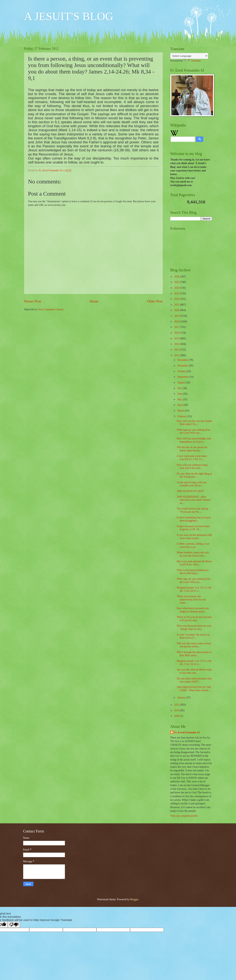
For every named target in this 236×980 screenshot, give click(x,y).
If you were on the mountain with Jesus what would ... (194, 537)
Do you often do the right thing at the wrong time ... (194, 475)
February (182, 416)
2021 (177, 305)
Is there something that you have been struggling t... (194, 519)
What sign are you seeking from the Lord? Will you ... (194, 431)
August (181, 383)
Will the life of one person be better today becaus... (192, 449)
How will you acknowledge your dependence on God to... (194, 440)
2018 (177, 322)
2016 (177, 333)
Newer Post (33, 301)
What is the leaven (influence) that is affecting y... (193, 572)
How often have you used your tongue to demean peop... (193, 610)
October (182, 371)
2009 (177, 716)
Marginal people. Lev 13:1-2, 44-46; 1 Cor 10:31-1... (194, 589)
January (182, 698)
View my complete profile (184, 816)
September (183, 377)
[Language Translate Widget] (189, 56)
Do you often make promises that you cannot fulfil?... (194, 680)
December (183, 360)
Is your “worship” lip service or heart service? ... (193, 636)
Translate (192, 61)
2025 (177, 282)
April (180, 405)
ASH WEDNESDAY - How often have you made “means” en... (194, 500)
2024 (177, 288)
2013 (177, 350)
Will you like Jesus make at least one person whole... (194, 645)
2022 (177, 299)
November (183, 366)
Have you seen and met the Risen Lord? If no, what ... (194, 563)
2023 (177, 293)
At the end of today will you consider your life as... (192, 484)
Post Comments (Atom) (51, 309)
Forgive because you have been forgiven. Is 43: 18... (193, 528)
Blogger (134, 899)
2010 (177, 710)
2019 (177, 316)
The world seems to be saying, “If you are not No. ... (193, 510)
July (180, 388)
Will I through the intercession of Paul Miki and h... (194, 654)
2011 (177, 705)
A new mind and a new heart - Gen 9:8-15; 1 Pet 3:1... (193, 458)
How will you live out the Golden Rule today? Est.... (194, 423)
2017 (177, 327)
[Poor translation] (14, 925)
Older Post (155, 301)
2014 (177, 344)
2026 (177, 277)
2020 (177, 310)
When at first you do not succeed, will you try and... (194, 619)
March (181, 411)
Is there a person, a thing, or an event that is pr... (193, 545)
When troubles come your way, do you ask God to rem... (193, 554)
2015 (177, 338)
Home (94, 301)
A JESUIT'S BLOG (69, 16)
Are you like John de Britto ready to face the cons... (194, 671)
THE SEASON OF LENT (190, 491)
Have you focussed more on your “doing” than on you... (194, 627)
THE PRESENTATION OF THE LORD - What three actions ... (194, 689)
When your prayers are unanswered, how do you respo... (191, 599)
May (180, 399)
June (180, 394)
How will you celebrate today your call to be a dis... (192, 467)
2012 (177, 355)
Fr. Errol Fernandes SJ (187, 732)
